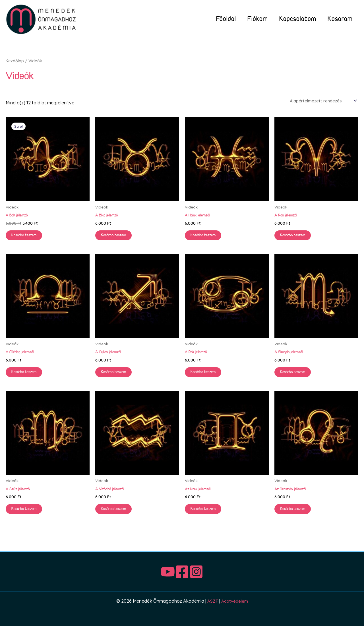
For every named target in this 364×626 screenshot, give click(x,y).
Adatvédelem (234, 602)
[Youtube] (156, 573)
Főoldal (216, 19)
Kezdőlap (15, 61)
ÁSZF (212, 602)
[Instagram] (208, 573)
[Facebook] (182, 573)
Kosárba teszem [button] (25, 236)
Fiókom (251, 19)
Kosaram (339, 19)
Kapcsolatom (293, 19)
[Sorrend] (321, 101)
